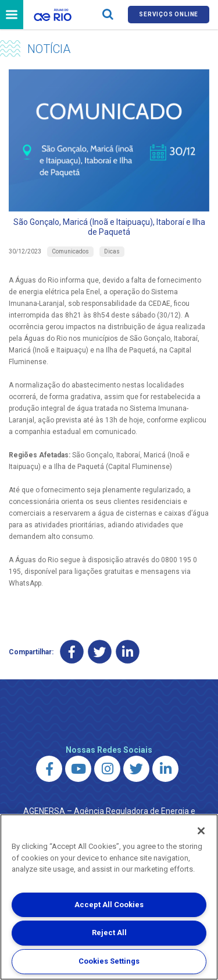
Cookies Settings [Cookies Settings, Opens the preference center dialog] (109, 961)
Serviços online (169, 14)
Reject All (109, 933)
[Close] (201, 831)
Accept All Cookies (109, 905)
